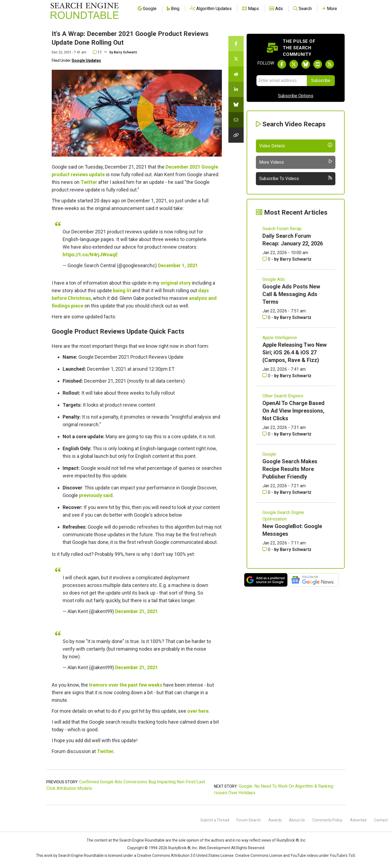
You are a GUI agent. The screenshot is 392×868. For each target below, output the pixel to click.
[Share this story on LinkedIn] (236, 89)
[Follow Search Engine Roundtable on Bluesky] (306, 64)
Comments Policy (327, 820)
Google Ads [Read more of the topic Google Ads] (274, 279)
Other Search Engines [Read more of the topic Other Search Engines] (283, 396)
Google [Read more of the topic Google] (269, 454)
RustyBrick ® (179, 848)
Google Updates (86, 60)
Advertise (358, 820)
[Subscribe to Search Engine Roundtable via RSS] (330, 64)
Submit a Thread (215, 820)
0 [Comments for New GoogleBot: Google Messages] (267, 549)
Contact (381, 820)
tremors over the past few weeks (126, 685)
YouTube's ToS (342, 855)
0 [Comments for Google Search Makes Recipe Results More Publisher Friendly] (267, 492)
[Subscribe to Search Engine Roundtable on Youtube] (318, 64)
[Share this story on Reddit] (236, 74)
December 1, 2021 (178, 265)
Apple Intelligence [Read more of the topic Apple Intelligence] (280, 338)
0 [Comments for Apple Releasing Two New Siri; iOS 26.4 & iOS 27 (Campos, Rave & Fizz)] (267, 376)
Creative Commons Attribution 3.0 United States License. (186, 855)
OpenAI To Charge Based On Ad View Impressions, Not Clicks (293, 411)
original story (176, 283)
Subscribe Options (296, 96)
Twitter (89, 182)
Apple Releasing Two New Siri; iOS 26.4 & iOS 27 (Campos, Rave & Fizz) (295, 352)
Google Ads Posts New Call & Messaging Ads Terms (291, 294)
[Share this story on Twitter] (236, 59)
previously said (96, 495)
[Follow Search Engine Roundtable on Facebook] (282, 64)
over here (198, 711)
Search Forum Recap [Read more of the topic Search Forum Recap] (282, 229)
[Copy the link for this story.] (236, 135)
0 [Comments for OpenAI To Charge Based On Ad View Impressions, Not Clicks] (267, 434)
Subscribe (321, 80)
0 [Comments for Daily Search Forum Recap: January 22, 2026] (267, 259)
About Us (297, 820)
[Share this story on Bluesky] (236, 105)
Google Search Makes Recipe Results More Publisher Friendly (290, 469)
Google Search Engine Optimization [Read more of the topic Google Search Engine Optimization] (283, 516)
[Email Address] (282, 81)
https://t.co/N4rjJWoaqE (90, 255)
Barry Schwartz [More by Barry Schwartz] (296, 259)
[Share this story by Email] (236, 120)
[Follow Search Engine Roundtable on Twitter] (294, 64)
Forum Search (249, 820)
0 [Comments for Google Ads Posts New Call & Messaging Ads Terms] (267, 317)
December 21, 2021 (137, 611)
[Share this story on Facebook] (236, 44)
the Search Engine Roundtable (139, 840)
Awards (275, 820)
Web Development (215, 848)
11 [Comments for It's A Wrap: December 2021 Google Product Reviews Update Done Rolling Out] (97, 52)
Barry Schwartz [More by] (125, 52)
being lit (122, 290)
